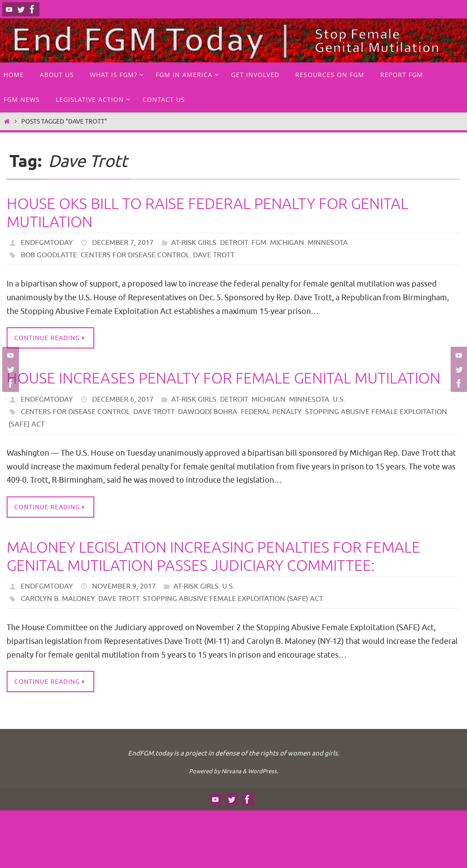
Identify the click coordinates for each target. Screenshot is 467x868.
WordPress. (263, 771)
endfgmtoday (47, 243)
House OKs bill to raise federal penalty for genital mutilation (207, 213)
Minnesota (328, 243)
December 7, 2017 (123, 243)
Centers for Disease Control (135, 255)
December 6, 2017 (123, 399)
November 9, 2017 (124, 586)
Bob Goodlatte (49, 255)
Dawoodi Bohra (208, 412)
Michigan (287, 243)
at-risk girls (194, 243)
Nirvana (231, 771)
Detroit (234, 243)
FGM (259, 243)
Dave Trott (214, 255)
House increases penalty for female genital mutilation (224, 378)
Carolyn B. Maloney (58, 599)
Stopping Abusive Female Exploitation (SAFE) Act (233, 599)
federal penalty (271, 412)
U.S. (339, 399)
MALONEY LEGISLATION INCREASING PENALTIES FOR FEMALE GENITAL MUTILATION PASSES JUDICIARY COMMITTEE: (213, 557)
